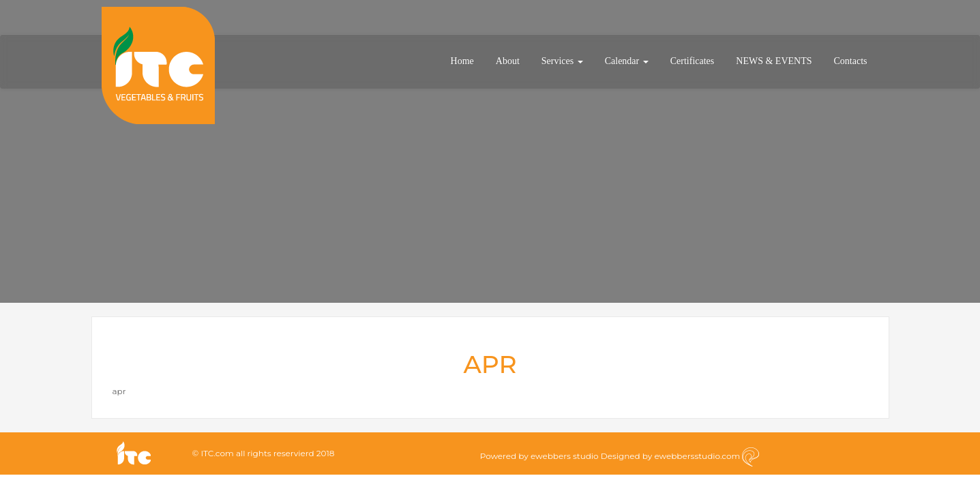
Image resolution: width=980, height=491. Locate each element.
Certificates (693, 61)
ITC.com (217, 453)
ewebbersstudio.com (697, 456)
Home (462, 61)
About (508, 61)
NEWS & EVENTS (774, 61)
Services (562, 61)
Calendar (627, 61)
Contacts (851, 61)
